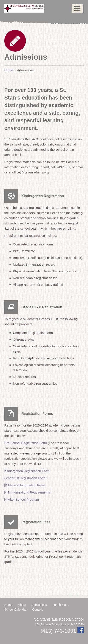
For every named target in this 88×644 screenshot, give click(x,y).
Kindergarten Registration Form (27, 471)
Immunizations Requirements (27, 492)
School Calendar (16, 610)
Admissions (39, 605)
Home (8, 605)
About (22, 605)
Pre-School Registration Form (26, 443)
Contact (38, 610)
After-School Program (22, 499)
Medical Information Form (24, 485)
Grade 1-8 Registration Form (25, 478)
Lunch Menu (61, 605)
